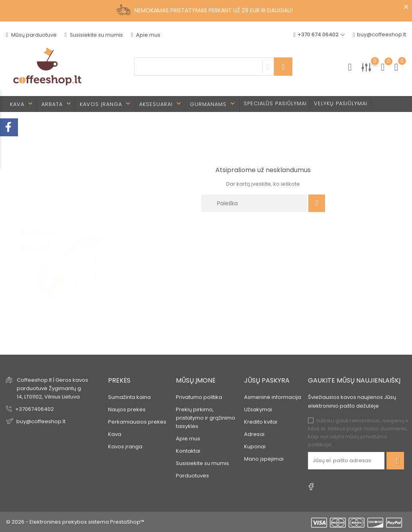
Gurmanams (213, 104)
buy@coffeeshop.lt (379, 35)
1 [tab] (95, 237)
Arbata (57, 104)
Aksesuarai (161, 104)
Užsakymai (258, 409)
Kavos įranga (106, 104)
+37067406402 (34, 409)
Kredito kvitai (261, 422)
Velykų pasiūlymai (341, 103)
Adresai (254, 434)
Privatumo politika (199, 397)
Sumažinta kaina (129, 397)
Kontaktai (188, 451)
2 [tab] (95, 251)
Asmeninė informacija (273, 397)
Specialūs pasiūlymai (275, 103)
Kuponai (255, 447)
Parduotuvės (192, 476)
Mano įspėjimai (264, 459)
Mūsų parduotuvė (31, 35)
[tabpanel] (53, 253)
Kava (22, 104)
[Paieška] (254, 203)
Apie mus (146, 35)
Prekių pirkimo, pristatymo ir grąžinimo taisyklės (206, 418)
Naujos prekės (127, 409)
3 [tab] (95, 266)
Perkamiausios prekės (137, 422)
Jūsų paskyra (267, 380)
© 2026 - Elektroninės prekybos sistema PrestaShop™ (75, 522)
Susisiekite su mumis (94, 35)
